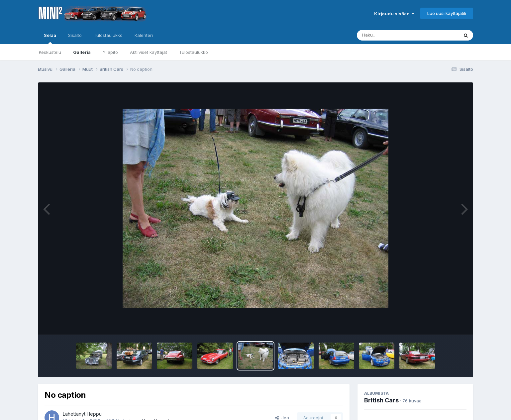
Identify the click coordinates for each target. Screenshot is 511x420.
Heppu (94, 414)
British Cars (381, 400)
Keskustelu (50, 52)
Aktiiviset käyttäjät (149, 52)
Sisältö (75, 35)
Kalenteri (144, 35)
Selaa (50, 38)
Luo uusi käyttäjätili (447, 13)
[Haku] (395, 35)
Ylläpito (110, 52)
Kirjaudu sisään (394, 14)
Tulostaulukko (194, 52)
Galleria (82, 52)
